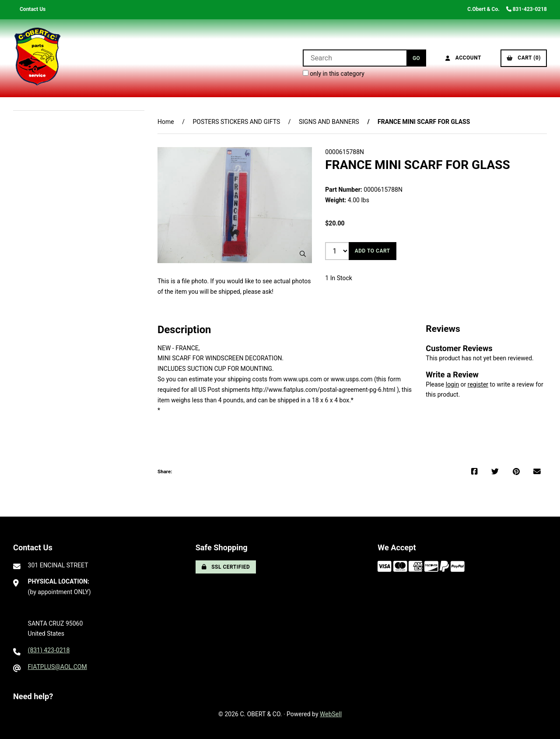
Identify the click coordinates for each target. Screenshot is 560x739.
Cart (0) (524, 58)
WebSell (331, 714)
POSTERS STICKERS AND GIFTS (236, 122)
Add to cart (373, 251)
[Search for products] (355, 58)
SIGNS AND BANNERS (329, 122)
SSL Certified (226, 567)
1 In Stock (339, 278)
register (478, 384)
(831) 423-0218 (49, 650)
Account (463, 58)
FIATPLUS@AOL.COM (58, 667)
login (452, 384)
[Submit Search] (416, 58)
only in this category (334, 74)
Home (166, 122)
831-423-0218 (527, 9)
